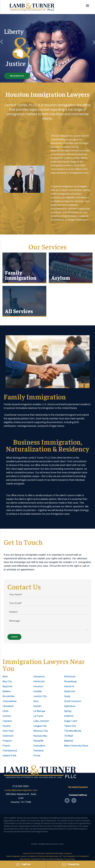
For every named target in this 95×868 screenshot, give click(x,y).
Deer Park (8, 731)
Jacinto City (40, 696)
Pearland (38, 751)
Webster (69, 741)
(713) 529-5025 (20, 786)
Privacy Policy (70, 859)
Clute (5, 711)
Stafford (69, 716)
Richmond (70, 676)
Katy (36, 701)
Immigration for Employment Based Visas (43, 856)
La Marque (39, 711)
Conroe (7, 716)
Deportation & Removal (40, 859)
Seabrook (70, 691)
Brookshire (9, 696)
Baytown (7, 686)
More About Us (17, 76)
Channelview (10, 701)
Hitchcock (39, 681)
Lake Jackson (41, 721)
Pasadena (39, 746)
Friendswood (10, 751)
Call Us (23, 864)
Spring (68, 711)
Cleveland (8, 706)
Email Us (71, 864)
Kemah (37, 706)
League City (40, 726)
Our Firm (32, 853)
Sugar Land (71, 721)
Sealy (67, 696)
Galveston (39, 676)
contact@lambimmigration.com (21, 790)
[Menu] (88, 4)
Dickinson (8, 736)
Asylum (61, 278)
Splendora (70, 706)
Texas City (70, 726)
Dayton (7, 726)
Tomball (68, 736)
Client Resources (52, 853)
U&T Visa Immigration (67, 856)
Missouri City (41, 731)
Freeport (7, 741)
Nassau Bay (40, 736)
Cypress (7, 721)
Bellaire (7, 691)
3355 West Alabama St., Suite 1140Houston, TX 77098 (21, 798)
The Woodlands (73, 731)
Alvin (5, 676)
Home (25, 853)
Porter (37, 756)
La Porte (38, 716)
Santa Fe (69, 686)
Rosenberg (70, 681)
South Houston (73, 701)
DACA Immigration (57, 859)
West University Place (76, 746)
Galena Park (9, 756)
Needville (38, 741)
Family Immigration (21, 275)
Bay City (7, 681)
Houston (38, 686)
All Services (19, 311)
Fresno (6, 746)
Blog (61, 853)
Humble (38, 691)
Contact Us (68, 853)
